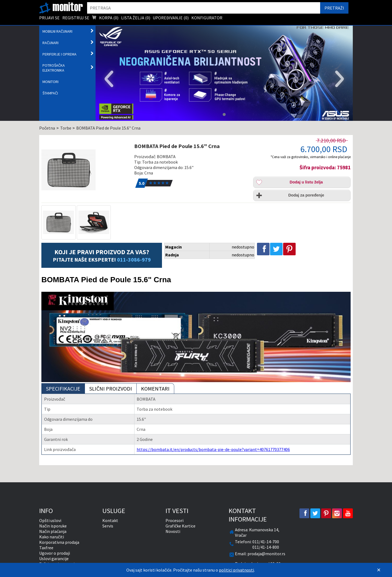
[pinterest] (326, 513)
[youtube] (348, 513)
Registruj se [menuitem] (76, 18)
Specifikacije (63, 389)
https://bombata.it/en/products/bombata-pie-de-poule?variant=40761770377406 (213, 449)
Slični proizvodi (111, 389)
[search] (204, 8)
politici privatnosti (236, 570)
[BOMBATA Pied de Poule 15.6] (85, 170)
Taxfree (46, 548)
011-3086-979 (134, 260)
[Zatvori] (379, 570)
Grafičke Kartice (180, 526)
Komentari (155, 389)
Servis (108, 526)
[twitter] (315, 513)
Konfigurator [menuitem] (207, 18)
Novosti (173, 531)
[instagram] (337, 513)
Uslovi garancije (54, 558)
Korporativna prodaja (59, 542)
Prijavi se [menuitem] (49, 18)
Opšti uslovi (50, 520)
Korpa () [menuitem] (105, 18)
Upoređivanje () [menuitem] (171, 18)
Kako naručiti (52, 537)
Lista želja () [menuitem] (136, 18)
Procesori (174, 520)
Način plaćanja (53, 531)
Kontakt (110, 520)
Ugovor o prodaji (55, 553)
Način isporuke (53, 526)
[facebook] (304, 513)
